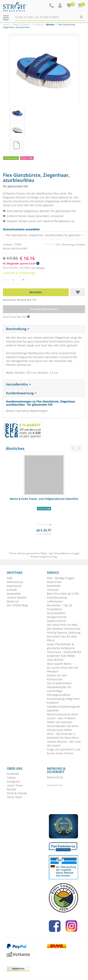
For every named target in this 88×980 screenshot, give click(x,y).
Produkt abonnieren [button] (44, 309)
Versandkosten (62, 553)
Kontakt (12, 590)
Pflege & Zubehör (21, 24)
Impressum (14, 586)
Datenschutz (15, 582)
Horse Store (14, 797)
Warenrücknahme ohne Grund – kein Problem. (62, 716)
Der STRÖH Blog (17, 605)
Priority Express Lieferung (64, 633)
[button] (60, 5)
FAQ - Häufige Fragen (61, 578)
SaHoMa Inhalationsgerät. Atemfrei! (64, 708)
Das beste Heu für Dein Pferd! (62, 638)
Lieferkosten (55, 601)
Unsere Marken (17, 597)
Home (6, 24)
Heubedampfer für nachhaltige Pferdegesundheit (59, 691)
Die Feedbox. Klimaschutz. (64, 629)
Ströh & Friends (17, 793)
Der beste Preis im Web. (63, 625)
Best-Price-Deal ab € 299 (63, 594)
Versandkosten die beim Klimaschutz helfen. (63, 728)
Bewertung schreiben (73, 244)
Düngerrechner (57, 617)
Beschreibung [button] (18, 329)
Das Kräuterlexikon (59, 683)
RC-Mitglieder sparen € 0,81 (21, 263)
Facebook (13, 774)
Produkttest (54, 609)
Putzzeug (38, 24)
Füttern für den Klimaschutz (57, 677)
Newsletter (14, 594)
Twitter (11, 778)
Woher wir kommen (60, 722)
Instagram (13, 781)
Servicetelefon (56, 613)
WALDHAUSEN (19, 249)
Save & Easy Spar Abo (16, 317)
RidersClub (54, 582)
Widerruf (13, 601)
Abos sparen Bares (59, 664)
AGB (10, 578)
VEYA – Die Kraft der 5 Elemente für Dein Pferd (63, 736)
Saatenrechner (57, 621)
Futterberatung (57, 597)
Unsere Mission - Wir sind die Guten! (64, 744)
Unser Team (15, 785)
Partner (12, 789)
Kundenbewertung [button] (21, 393)
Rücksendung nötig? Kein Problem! (63, 701)
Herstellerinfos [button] (19, 384)
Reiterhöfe (54, 586)
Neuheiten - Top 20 (59, 605)
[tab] (44, 329)
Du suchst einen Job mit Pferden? (62, 670)
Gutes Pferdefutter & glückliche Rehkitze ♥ (61, 646)
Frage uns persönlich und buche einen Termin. (64, 751)
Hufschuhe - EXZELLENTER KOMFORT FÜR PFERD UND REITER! (64, 656)
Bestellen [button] (36, 292)
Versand (40, 268)
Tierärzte (53, 590)
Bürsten (50, 24)
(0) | (53, 244)
